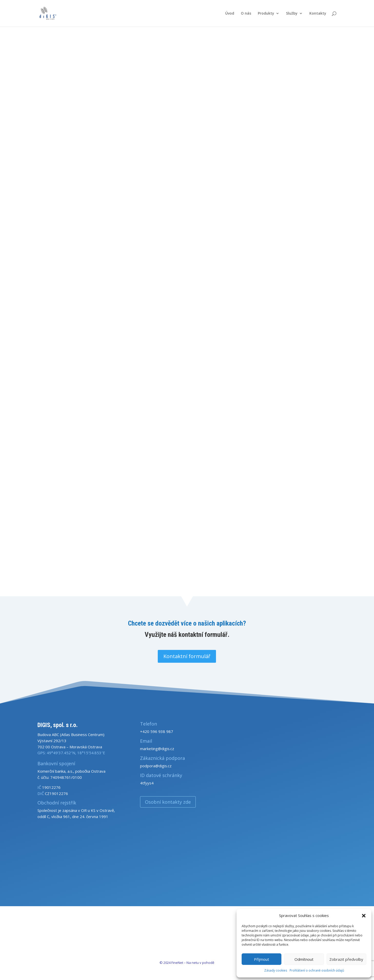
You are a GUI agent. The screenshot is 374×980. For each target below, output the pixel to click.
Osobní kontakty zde (168, 802)
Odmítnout (304, 959)
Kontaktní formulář (187, 656)
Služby (292, 14)
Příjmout (262, 959)
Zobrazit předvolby (346, 959)
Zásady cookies (276, 970)
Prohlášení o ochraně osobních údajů (317, 970)
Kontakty (318, 14)
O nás (246, 14)
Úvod (230, 14)
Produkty (266, 14)
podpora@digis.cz (156, 766)
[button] (364, 916)
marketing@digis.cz (157, 749)
